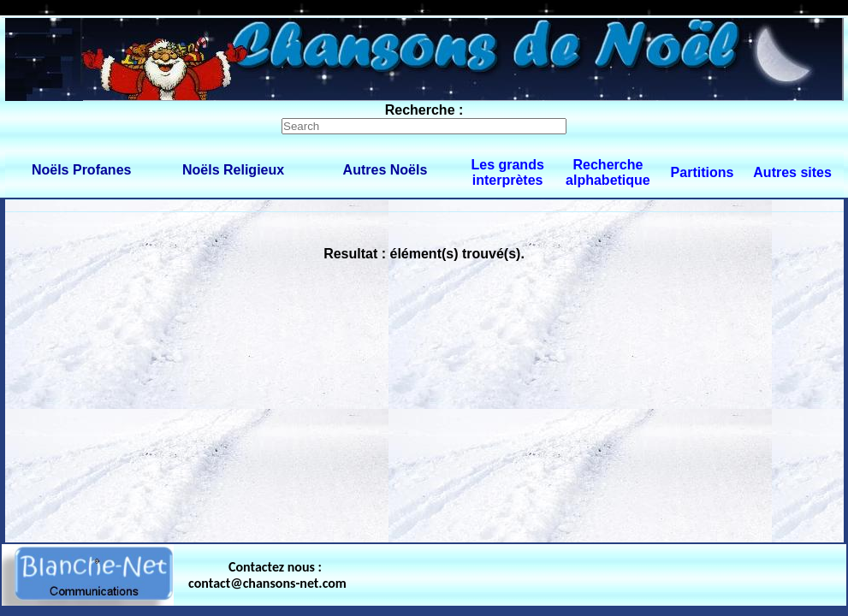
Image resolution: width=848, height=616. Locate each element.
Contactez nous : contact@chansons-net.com (267, 575)
